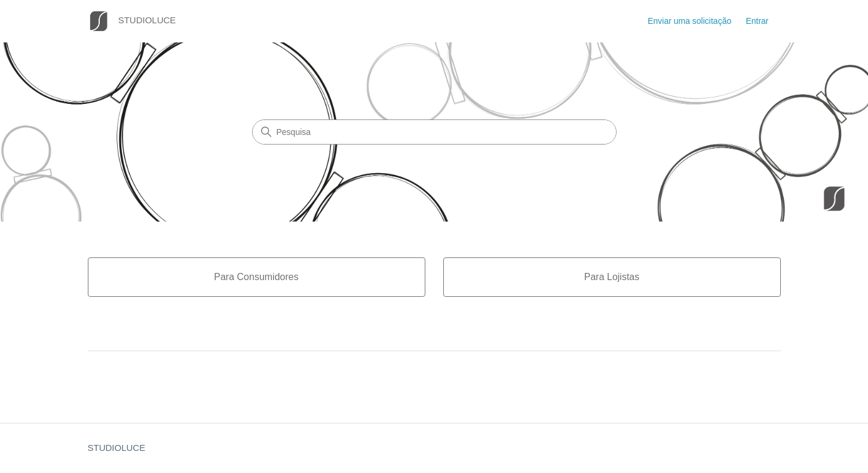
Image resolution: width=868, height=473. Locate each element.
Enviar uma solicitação (689, 21)
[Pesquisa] (434, 132)
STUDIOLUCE (117, 448)
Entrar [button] (757, 21)
